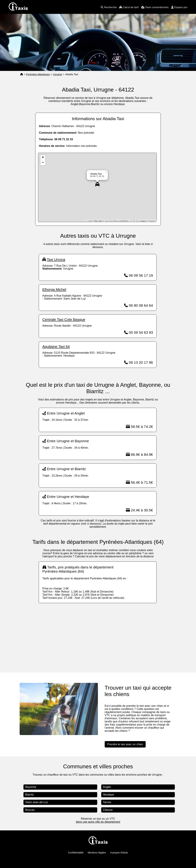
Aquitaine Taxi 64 (56, 346)
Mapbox (152, 221)
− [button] (43, 163)
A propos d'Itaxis (119, 853)
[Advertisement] (98, 634)
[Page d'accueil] (22, 74)
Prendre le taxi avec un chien (125, 744)
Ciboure (108, 810)
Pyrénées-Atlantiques (38, 74)
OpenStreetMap (111, 221)
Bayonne (31, 787)
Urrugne (58, 74)
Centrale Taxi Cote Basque (64, 319)
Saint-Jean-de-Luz (37, 802)
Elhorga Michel (54, 289)
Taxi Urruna (56, 259)
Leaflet (90, 221)
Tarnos (107, 802)
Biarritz (30, 795)
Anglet (107, 787)
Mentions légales (97, 853)
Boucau (30, 810)
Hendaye (109, 795)
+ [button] (43, 158)
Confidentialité (76, 853)
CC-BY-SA (134, 221)
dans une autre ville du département (98, 822)
